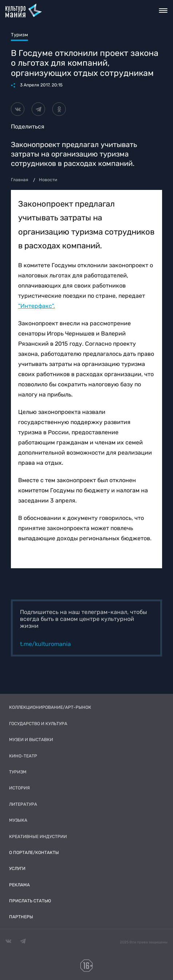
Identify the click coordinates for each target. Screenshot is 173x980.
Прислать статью (30, 901)
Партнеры (21, 917)
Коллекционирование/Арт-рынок (50, 707)
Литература (23, 804)
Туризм (18, 772)
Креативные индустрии (38, 837)
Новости (48, 180)
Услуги (17, 869)
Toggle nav (163, 11)
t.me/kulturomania (45, 644)
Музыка (18, 820)
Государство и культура (38, 724)
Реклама (19, 885)
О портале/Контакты (34, 853)
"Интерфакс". (37, 306)
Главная (20, 180)
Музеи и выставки (31, 740)
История (19, 788)
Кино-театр (23, 756)
